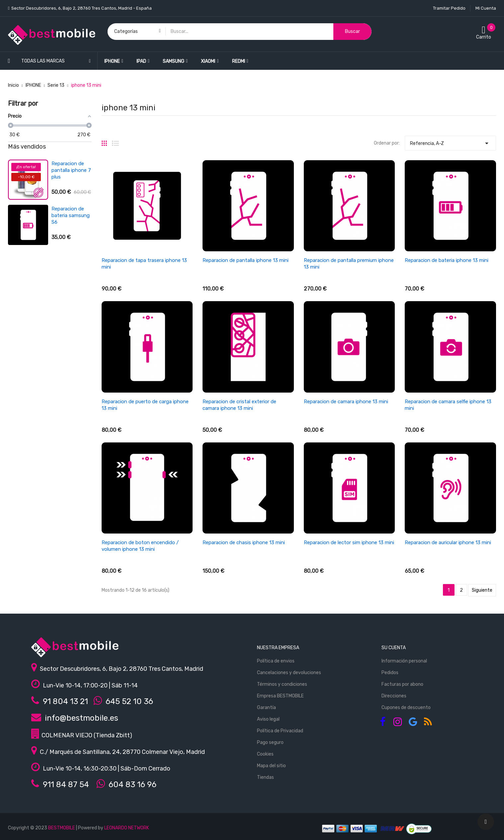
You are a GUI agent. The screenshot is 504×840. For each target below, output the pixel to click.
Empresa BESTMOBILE (280, 696)
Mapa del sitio (271, 766)
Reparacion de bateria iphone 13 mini (447, 260)
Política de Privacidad (280, 731)
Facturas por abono (402, 684)
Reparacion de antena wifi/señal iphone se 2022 (71, 261)
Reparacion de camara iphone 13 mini (346, 402)
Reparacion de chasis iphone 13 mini (244, 542)
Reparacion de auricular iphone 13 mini (448, 542)
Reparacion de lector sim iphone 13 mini (349, 542)
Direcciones (394, 696)
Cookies (265, 754)
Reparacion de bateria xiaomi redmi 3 (68, 215)
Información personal (404, 661)
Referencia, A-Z (450, 142)
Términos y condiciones (282, 684)
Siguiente (482, 590)
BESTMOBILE (62, 828)
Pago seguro (270, 742)
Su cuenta (394, 648)
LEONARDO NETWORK (127, 828)
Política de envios (276, 661)
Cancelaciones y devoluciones (289, 673)
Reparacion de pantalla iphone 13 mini (246, 260)
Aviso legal (268, 719)
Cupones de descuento (406, 708)
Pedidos (390, 673)
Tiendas (265, 777)
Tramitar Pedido (449, 8)
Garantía (266, 708)
